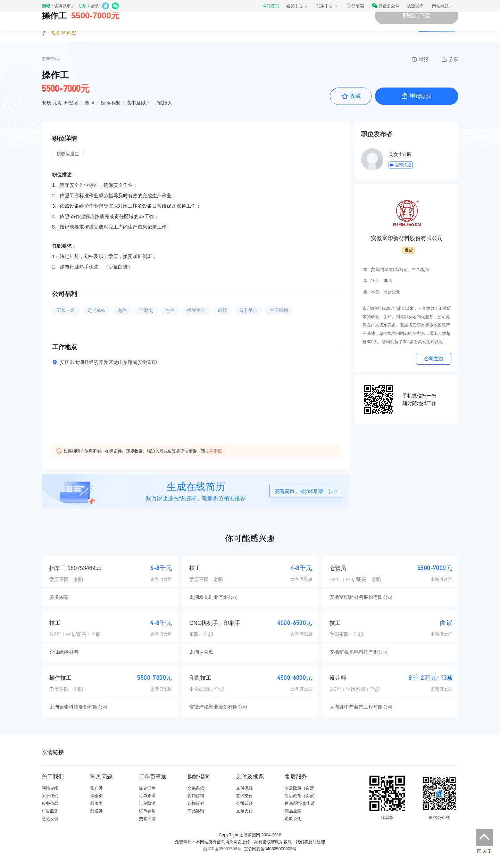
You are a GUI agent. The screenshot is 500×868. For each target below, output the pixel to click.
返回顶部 (484, 837)
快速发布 (415, 6)
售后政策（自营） (301, 788)
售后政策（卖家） (301, 796)
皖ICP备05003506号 (222, 849)
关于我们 (50, 796)
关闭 (484, 851)
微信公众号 (385, 6)
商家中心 (327, 6)
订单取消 (147, 803)
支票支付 (244, 811)
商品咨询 (196, 811)
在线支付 (244, 796)
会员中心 (297, 6)
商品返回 (293, 811)
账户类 (97, 788)
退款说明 (293, 819)
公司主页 (434, 359)
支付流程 (244, 788)
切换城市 (62, 6)
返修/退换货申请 (300, 803)
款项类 (97, 803)
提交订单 (147, 788)
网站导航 (443, 6)
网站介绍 (50, 788)
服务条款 (50, 803)
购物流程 (196, 803)
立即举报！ (216, 451)
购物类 (97, 796)
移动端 (355, 6)
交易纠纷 (147, 819)
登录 (94, 6)
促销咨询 (196, 796)
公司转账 (244, 803)
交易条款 (196, 788)
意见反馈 (50, 819)
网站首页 (271, 6)
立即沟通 (401, 165)
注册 (83, 6)
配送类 (97, 811)
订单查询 (147, 796)
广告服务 (50, 811)
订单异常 (147, 811)
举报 (420, 59)
